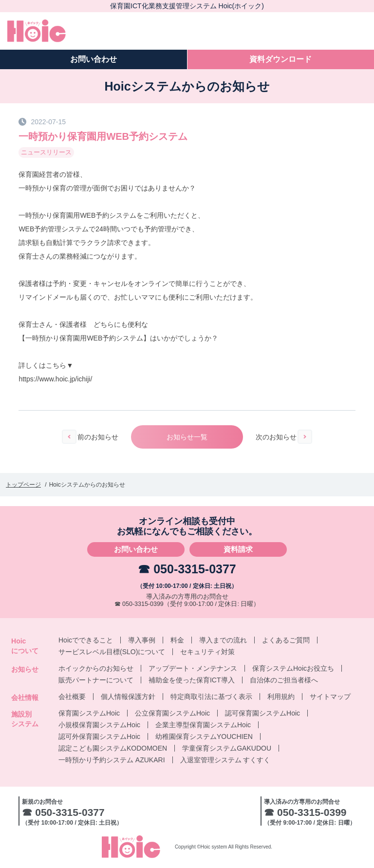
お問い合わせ (136, 549)
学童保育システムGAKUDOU (227, 748)
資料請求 (238, 549)
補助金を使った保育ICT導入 (192, 680)
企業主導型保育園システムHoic (203, 725)
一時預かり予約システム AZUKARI (112, 760)
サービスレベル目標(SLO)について (112, 652)
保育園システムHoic (89, 713)
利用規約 (281, 697)
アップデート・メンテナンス (193, 668)
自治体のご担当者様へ (284, 680)
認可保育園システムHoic (262, 713)
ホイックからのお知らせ (96, 668)
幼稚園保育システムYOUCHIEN (204, 736)
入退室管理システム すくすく (225, 760)
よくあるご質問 (286, 640)
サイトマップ (330, 697)
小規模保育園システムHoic (99, 725)
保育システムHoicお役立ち (293, 668)
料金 (177, 640)
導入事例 (142, 640)
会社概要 (72, 697)
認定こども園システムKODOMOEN (113, 748)
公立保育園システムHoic (172, 713)
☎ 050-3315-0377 (187, 569)
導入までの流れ (223, 640)
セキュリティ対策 (207, 652)
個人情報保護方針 (128, 697)
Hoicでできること (86, 640)
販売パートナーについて (96, 680)
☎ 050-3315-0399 (139, 604)
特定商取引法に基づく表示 (211, 697)
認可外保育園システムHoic (99, 736)
